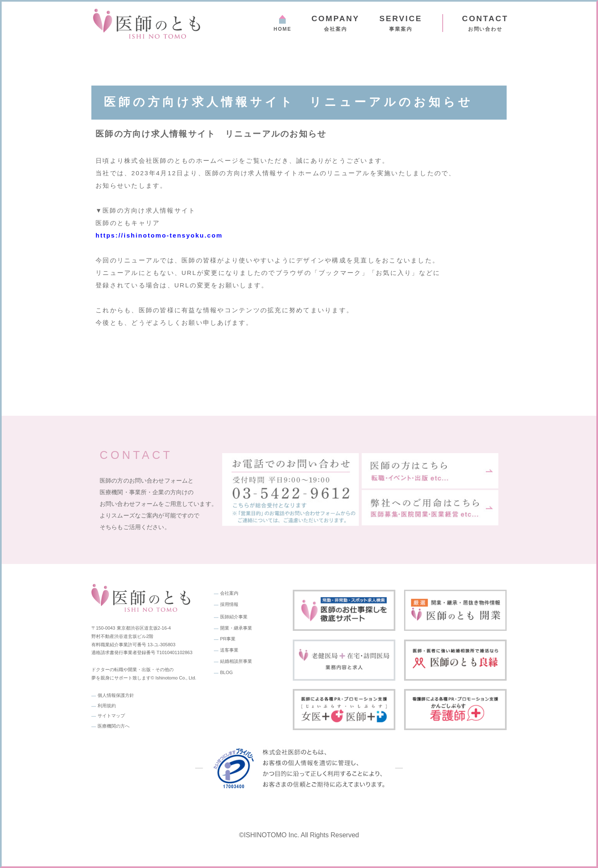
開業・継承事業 (236, 628)
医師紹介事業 (234, 617)
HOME (283, 29)
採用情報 (229, 604)
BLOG (227, 672)
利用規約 (107, 706)
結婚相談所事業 (236, 661)
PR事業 (228, 639)
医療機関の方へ (114, 726)
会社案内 (336, 23)
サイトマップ (111, 716)
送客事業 (229, 650)
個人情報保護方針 (116, 695)
